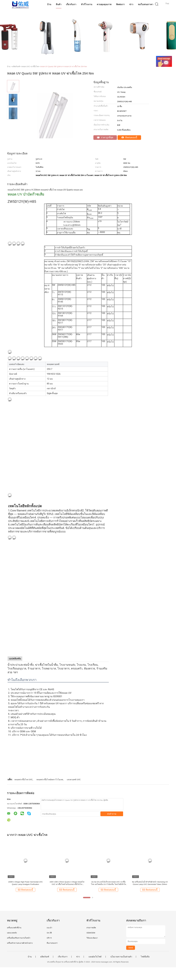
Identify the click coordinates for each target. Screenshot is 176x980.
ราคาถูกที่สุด (105, 137)
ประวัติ (49, 933)
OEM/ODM (91, 933)
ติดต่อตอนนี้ (129, 137)
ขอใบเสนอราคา (146, 4)
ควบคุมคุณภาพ (104, 4)
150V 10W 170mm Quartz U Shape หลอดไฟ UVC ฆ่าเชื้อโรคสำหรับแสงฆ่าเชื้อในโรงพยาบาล (67, 883)
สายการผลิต (91, 928)
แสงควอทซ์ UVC (74, 780)
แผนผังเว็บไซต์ (95, 957)
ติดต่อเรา (120, 4)
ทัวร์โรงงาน (87, 4)
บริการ (49, 938)
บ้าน (49, 4)
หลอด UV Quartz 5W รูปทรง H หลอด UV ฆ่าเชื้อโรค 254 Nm (64, 66)
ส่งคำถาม (112, 814)
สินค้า (59, 4)
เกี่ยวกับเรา (71, 4)
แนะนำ (49, 928)
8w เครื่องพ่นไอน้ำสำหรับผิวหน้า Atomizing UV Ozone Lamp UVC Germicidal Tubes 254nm (150, 883)
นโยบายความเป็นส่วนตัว (121, 957)
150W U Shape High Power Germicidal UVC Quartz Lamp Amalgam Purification (26, 883)
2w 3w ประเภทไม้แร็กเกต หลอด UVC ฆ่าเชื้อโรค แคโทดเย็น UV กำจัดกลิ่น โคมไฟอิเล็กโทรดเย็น (108, 883)
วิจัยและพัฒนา (92, 938)
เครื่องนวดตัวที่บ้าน (14, 928)
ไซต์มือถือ (145, 957)
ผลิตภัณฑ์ (45, 957)
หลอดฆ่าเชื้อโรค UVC (23, 780)
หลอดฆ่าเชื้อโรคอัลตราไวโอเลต (50, 780)
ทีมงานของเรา (52, 943)
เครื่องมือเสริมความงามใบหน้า (19, 938)
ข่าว (131, 4)
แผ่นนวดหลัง (12, 933)
